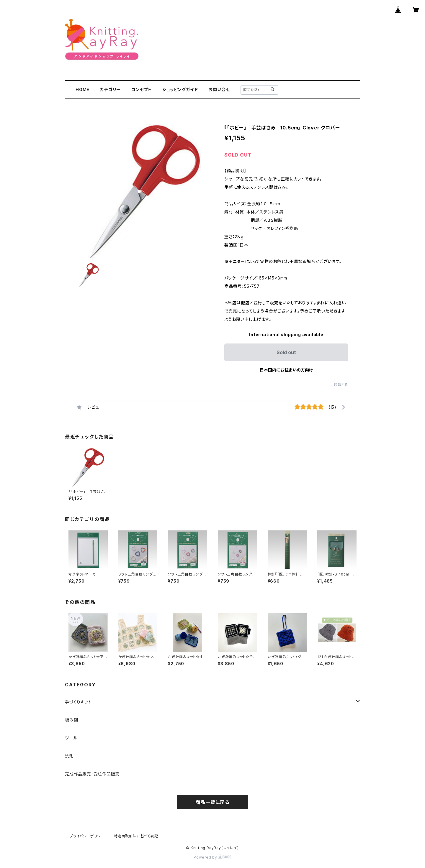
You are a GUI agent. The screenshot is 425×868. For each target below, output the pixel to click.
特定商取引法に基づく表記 (136, 836)
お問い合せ (219, 89)
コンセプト (142, 89)
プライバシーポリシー (87, 836)
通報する (341, 385)
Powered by (212, 857)
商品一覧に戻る (212, 802)
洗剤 (69, 756)
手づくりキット (78, 702)
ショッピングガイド (180, 89)
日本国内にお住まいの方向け (286, 370)
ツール (71, 738)
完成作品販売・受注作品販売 (92, 774)
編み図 (71, 720)
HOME (82, 89)
